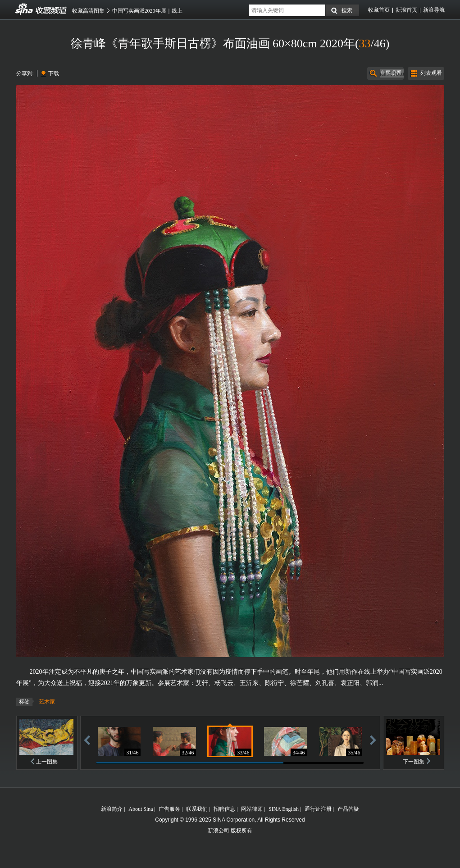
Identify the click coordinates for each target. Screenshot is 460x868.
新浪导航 (434, 10)
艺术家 (47, 702)
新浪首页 (406, 10)
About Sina (141, 809)
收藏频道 (24, 9)
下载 (54, 73)
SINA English (284, 809)
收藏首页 (379, 10)
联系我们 (197, 809)
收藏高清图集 (88, 11)
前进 (373, 740)
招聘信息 (224, 809)
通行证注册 (318, 809)
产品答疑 (348, 809)
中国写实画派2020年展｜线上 (147, 11)
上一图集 (47, 762)
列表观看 (431, 73)
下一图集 (414, 762)
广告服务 (169, 809)
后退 (87, 740)
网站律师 (252, 809)
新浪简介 (112, 809)
